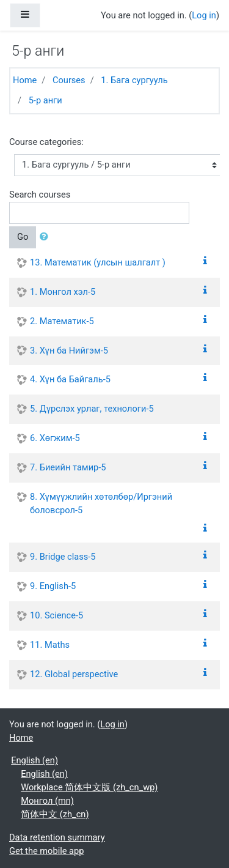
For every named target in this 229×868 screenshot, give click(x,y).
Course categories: (46, 142)
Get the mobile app (46, 851)
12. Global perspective (74, 674)
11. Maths (50, 645)
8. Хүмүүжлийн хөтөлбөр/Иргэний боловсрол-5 (101, 503)
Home (25, 80)
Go (23, 237)
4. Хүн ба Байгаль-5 (70, 379)
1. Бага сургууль (134, 80)
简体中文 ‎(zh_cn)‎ (55, 814)
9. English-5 (53, 586)
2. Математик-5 (62, 321)
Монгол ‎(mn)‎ (47, 801)
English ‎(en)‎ (35, 760)
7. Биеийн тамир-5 (68, 467)
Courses (69, 80)
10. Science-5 (56, 615)
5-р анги (45, 100)
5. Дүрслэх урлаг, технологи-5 (92, 409)
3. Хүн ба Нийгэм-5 (69, 351)
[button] (46, 237)
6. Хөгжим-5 (55, 438)
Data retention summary (57, 837)
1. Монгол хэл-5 (63, 292)
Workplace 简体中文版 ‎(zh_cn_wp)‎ (89, 787)
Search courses (40, 195)
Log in (204, 15)
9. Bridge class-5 (63, 557)
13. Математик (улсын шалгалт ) (98, 262)
